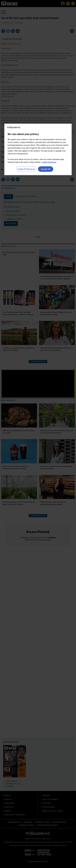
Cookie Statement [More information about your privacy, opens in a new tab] (49, 162)
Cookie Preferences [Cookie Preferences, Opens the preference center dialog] (26, 169)
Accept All (46, 169)
